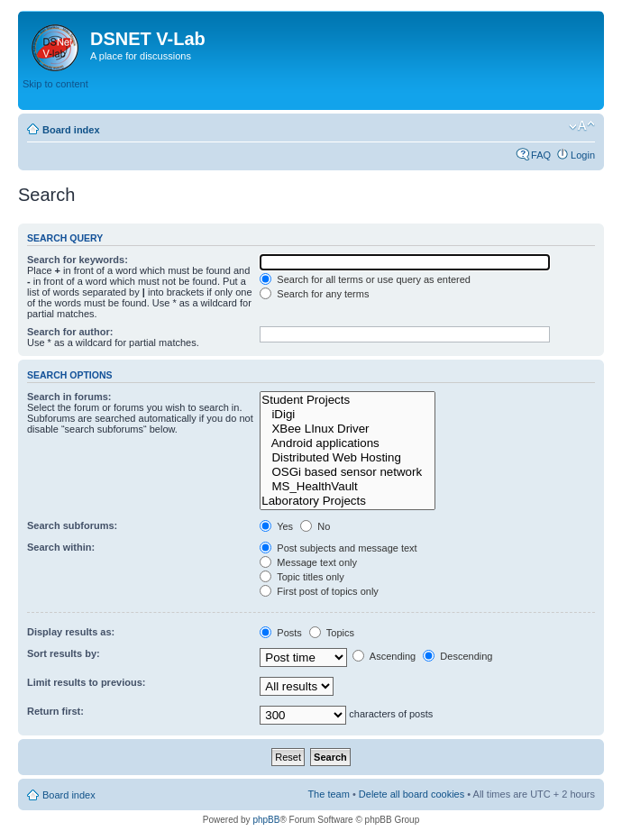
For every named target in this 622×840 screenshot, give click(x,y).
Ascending (384, 656)
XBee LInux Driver (348, 429)
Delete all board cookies (412, 794)
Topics (332, 633)
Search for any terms (314, 294)
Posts (281, 633)
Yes (276, 526)
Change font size (582, 126)
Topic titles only (302, 577)
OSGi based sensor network (348, 472)
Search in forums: (69, 397)
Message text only (308, 562)
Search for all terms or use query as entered (365, 279)
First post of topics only (319, 591)
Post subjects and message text (338, 548)
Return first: (55, 711)
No (315, 526)
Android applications (348, 443)
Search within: (61, 547)
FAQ (541, 155)
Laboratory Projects (348, 501)
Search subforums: (72, 525)
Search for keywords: (78, 260)
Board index (71, 130)
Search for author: (70, 332)
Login (583, 155)
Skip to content (55, 84)
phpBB (266, 820)
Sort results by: (64, 653)
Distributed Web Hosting (348, 458)
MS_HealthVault (348, 487)
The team (328, 794)
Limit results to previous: (86, 682)
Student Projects (348, 400)
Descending (457, 656)
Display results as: (71, 632)
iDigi (348, 415)
